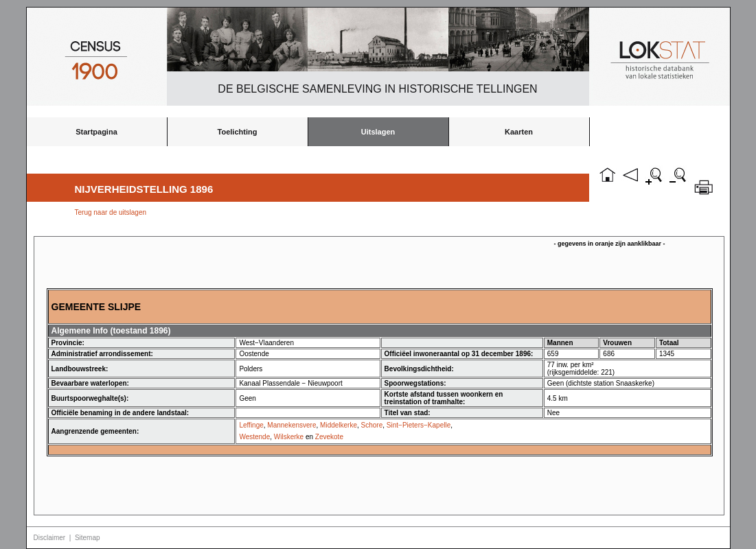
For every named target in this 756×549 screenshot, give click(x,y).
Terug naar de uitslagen (111, 212)
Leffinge (251, 425)
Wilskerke (289, 437)
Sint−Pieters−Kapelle (419, 425)
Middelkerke (339, 425)
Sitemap (88, 538)
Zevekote (329, 437)
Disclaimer (50, 538)
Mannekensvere (291, 425)
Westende (254, 437)
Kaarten (519, 132)
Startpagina (96, 132)
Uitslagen (378, 132)
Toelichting (238, 132)
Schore (372, 425)
